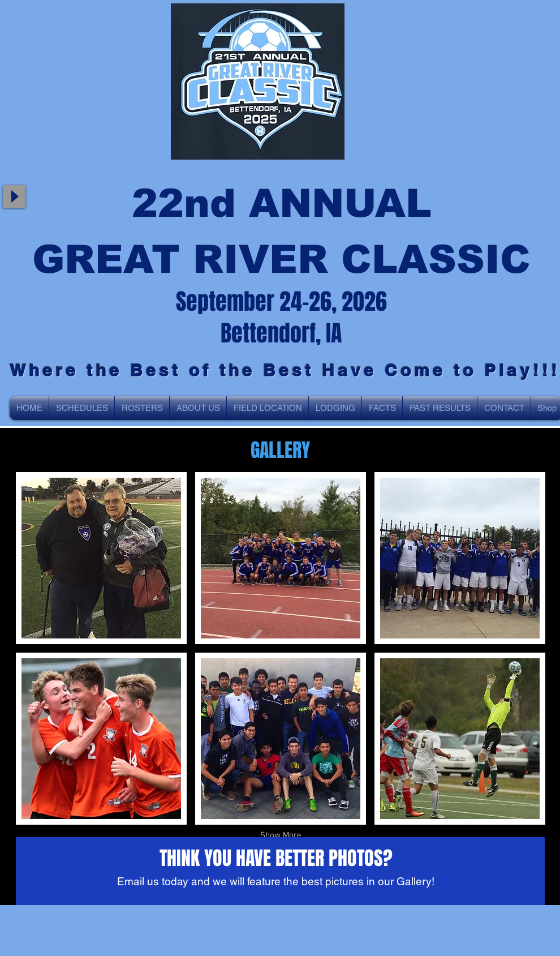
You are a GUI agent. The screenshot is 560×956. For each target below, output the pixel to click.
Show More (281, 835)
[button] (101, 558)
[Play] (14, 196)
